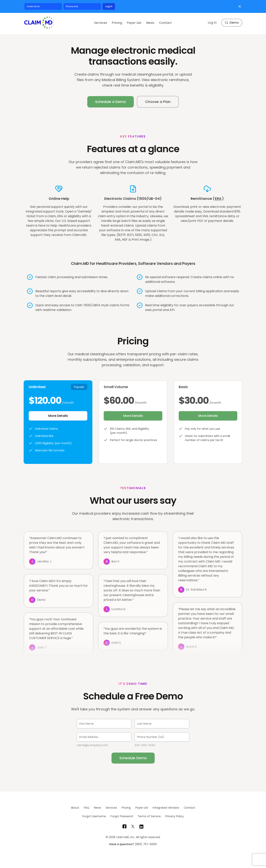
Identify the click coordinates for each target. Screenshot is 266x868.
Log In (109, 6)
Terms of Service (149, 816)
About (75, 808)
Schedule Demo (133, 758)
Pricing (117, 23)
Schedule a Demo (111, 102)
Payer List (134, 23)
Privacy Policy (175, 816)
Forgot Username (94, 816)
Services (101, 23)
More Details (58, 416)
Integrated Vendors (166, 808)
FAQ (87, 808)
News (150, 23)
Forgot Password (122, 816)
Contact (165, 23)
